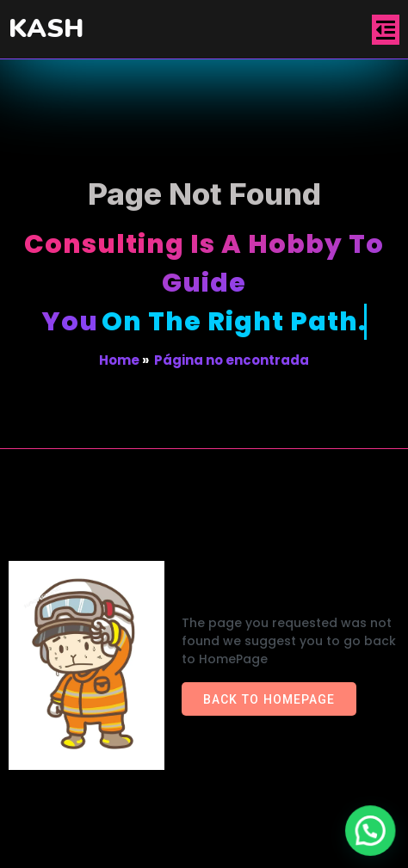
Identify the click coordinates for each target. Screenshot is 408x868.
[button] (371, 833)
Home (119, 360)
